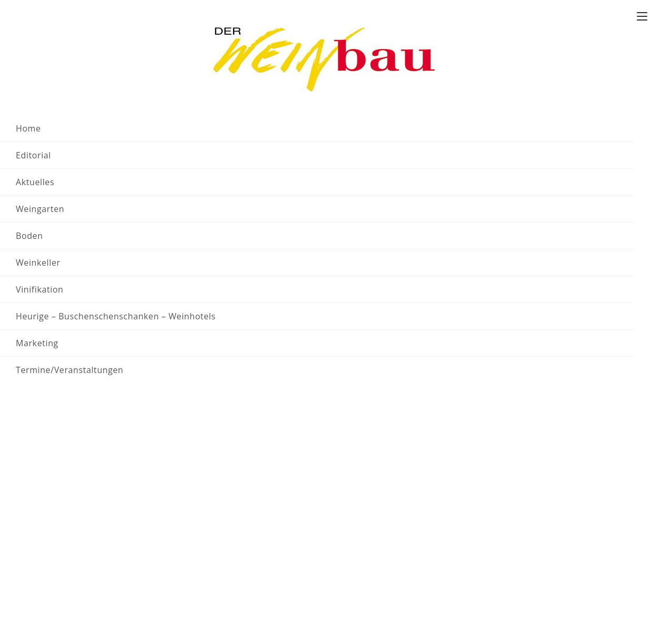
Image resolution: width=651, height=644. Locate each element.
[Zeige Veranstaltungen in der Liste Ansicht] (546, 215)
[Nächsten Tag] (67, 259)
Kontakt (555, 10)
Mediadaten (367, 546)
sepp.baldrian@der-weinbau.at (254, 559)
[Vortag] (46, 259)
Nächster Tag (596, 357)
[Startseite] (49, 63)
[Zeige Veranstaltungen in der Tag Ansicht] (609, 215)
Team (527, 10)
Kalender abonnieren (568, 393)
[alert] (334, 301)
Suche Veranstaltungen (457, 215)
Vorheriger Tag (76, 357)
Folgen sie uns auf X (605, 10)
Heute (99, 259)
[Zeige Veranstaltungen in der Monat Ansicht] (579, 215)
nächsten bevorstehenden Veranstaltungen (481, 301)
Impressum (365, 559)
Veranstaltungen (102, 63)
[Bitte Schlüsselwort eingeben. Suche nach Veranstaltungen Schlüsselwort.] (215, 215)
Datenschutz (368, 573)
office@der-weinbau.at (116, 588)
